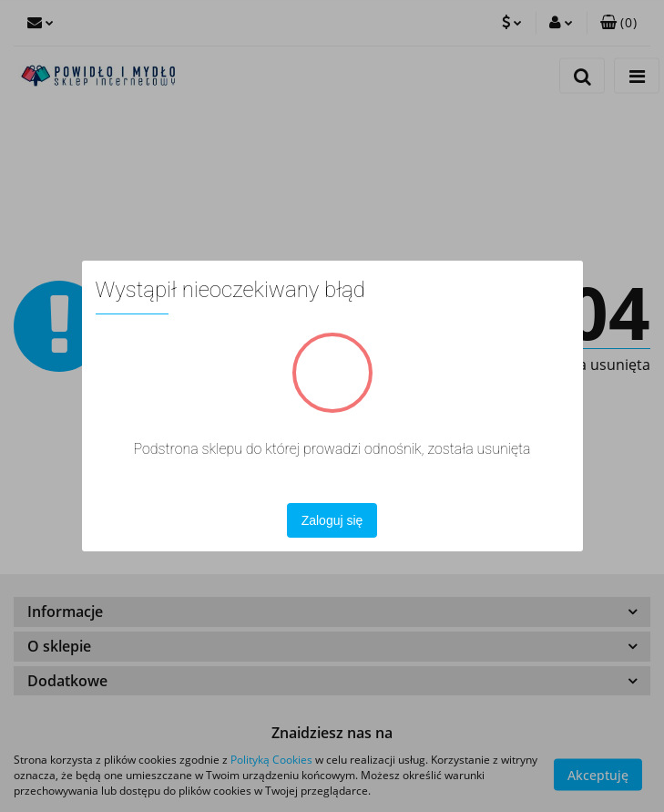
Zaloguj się (332, 520)
